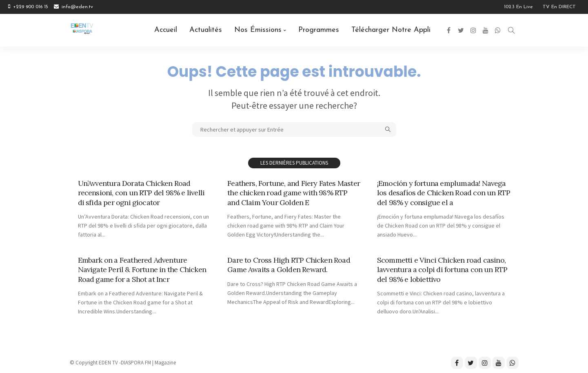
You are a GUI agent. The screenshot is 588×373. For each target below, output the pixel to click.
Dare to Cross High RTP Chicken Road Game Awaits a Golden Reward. (289, 265)
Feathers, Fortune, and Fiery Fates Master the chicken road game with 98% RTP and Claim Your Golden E (294, 193)
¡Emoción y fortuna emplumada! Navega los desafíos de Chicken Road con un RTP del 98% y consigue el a (444, 193)
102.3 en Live (518, 7)
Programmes (319, 30)
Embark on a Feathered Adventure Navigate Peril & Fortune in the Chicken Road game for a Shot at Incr (142, 270)
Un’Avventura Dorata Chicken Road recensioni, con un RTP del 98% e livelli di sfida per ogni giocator (141, 193)
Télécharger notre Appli (391, 30)
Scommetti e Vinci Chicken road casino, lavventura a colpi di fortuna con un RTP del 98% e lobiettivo (442, 270)
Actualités (206, 30)
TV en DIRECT (559, 7)
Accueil (166, 30)
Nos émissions (258, 30)
